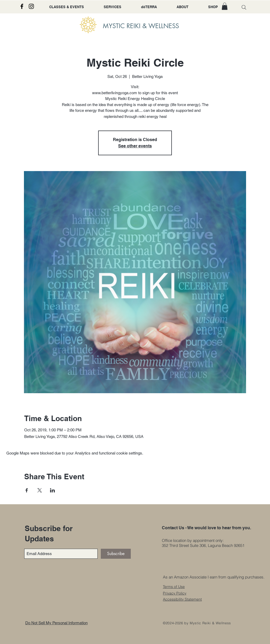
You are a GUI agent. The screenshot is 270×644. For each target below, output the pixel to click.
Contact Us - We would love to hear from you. (206, 528)
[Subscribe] (116, 554)
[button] (225, 6)
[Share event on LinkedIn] (52, 490)
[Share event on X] (40, 490)
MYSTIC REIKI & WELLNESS (141, 26)
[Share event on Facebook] (27, 490)
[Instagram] (31, 6)
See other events (135, 146)
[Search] (244, 7)
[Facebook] (22, 6)
